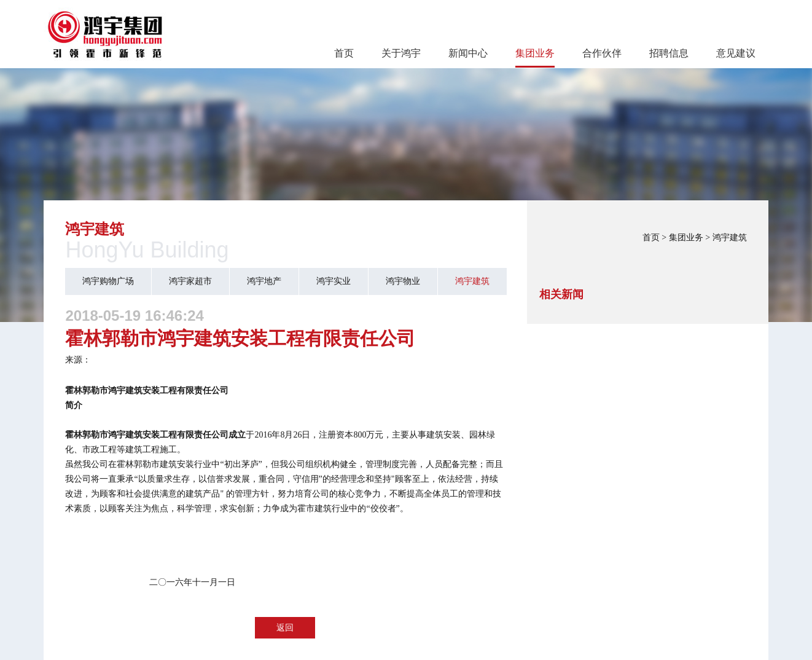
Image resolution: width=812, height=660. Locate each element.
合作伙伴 (602, 53)
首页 (344, 53)
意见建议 (736, 53)
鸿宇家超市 (190, 281)
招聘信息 (669, 53)
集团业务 (535, 53)
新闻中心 (468, 53)
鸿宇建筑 (730, 238)
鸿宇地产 (264, 281)
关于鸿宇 (401, 53)
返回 (285, 628)
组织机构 (322, 464)
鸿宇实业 (334, 281)
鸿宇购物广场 (108, 281)
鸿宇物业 (403, 281)
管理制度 (383, 464)
